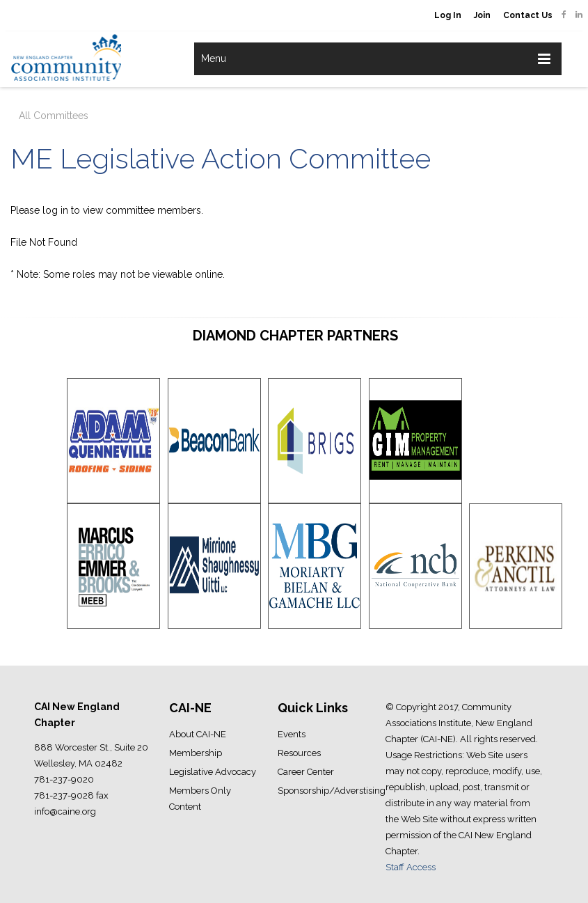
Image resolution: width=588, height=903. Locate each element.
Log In (448, 15)
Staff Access (411, 867)
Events (292, 734)
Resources (299, 753)
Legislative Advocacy (213, 772)
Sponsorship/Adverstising (332, 791)
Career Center (306, 772)
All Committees (54, 116)
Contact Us (528, 15)
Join (482, 15)
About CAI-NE (198, 734)
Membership (196, 753)
